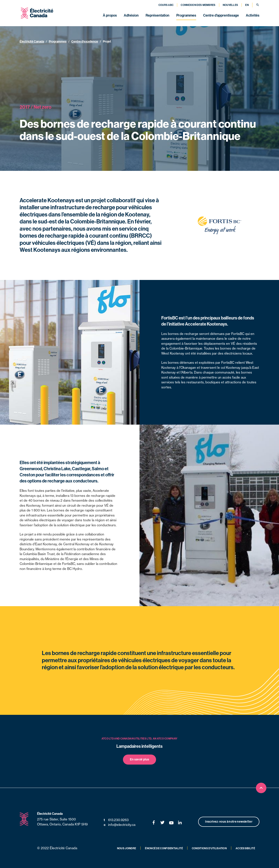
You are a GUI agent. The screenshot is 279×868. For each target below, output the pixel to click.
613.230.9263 (116, 820)
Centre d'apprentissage (221, 15)
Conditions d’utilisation (209, 848)
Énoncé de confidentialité (164, 848)
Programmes (186, 15)
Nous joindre (127, 848)
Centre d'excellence (85, 42)
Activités (253, 15)
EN (247, 5)
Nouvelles (231, 5)
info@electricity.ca (120, 825)
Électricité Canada (32, 42)
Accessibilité (245, 848)
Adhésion (131, 15)
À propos (110, 15)
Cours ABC (166, 5)
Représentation (157, 15)
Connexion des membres (198, 5)
